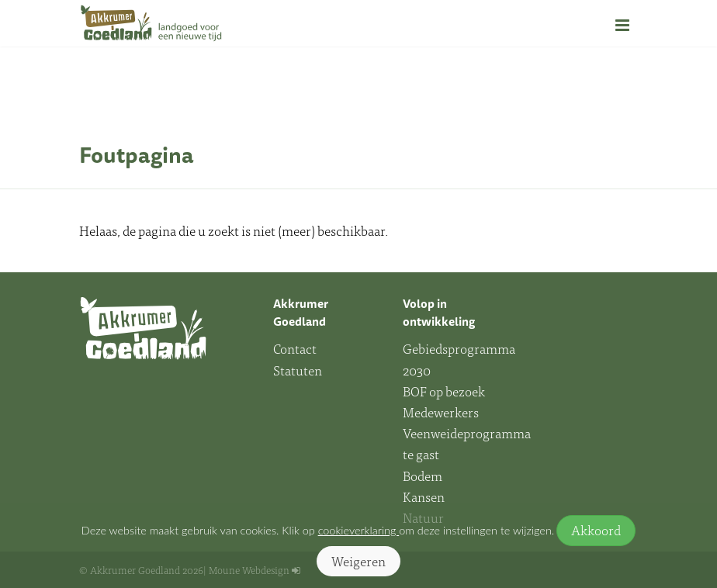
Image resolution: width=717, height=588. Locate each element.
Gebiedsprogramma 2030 (456, 359)
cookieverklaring (359, 530)
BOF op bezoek (444, 391)
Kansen (424, 496)
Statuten (298, 370)
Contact (295, 348)
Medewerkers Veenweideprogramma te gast (456, 433)
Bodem (423, 476)
